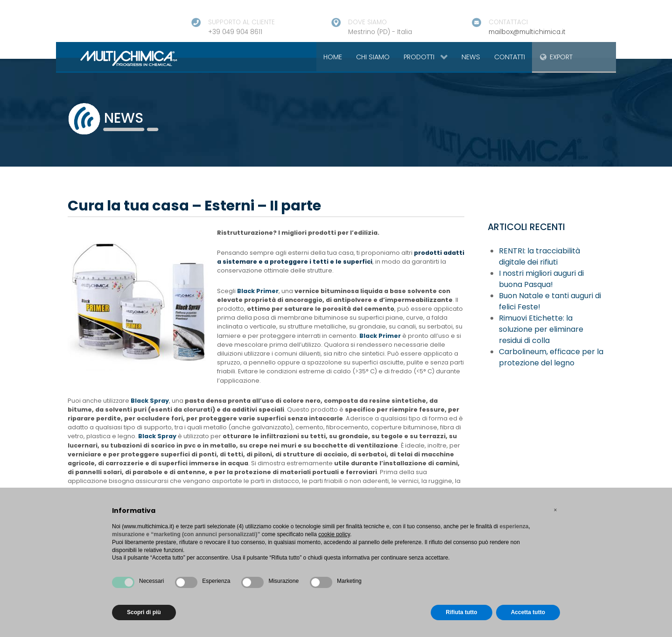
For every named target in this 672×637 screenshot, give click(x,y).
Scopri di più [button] (144, 612)
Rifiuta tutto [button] (461, 612)
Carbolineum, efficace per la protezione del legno (551, 357)
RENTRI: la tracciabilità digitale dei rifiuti (539, 256)
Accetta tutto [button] (528, 612)
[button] (555, 510)
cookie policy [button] (334, 534)
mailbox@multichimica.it (527, 32)
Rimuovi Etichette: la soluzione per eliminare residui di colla (541, 329)
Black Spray (150, 401)
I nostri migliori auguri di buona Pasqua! (541, 279)
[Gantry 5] (118, 58)
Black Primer (258, 291)
